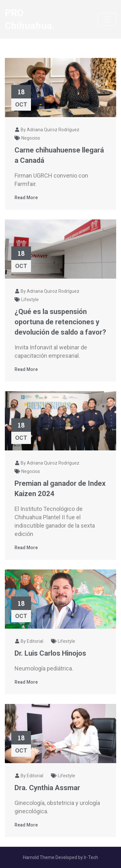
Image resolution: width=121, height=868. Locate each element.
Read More (26, 198)
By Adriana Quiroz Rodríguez (47, 130)
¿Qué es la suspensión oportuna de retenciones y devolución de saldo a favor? (60, 322)
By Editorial (29, 641)
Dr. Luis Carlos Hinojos (50, 653)
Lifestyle (30, 300)
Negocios (31, 138)
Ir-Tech (91, 857)
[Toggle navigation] (107, 19)
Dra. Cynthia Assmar (47, 788)
